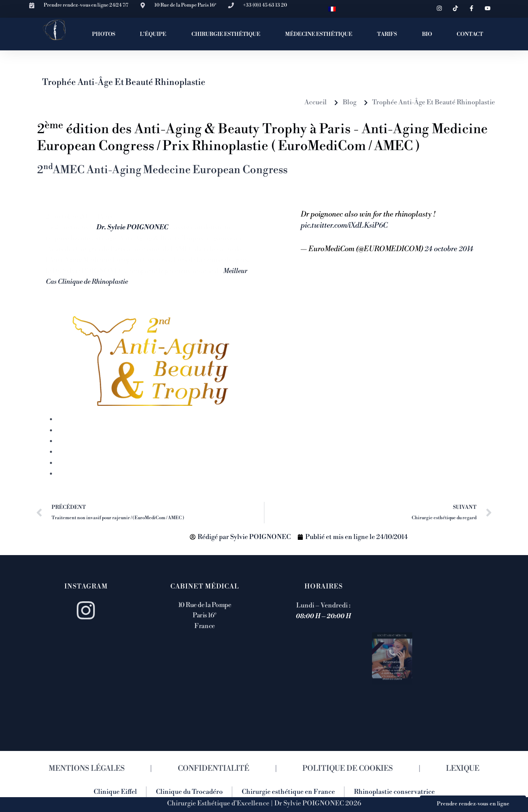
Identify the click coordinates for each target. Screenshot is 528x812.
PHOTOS (104, 34)
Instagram (86, 586)
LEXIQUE (463, 768)
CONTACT (470, 34)
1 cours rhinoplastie (88, 419)
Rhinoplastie (76, 431)
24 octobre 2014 (449, 249)
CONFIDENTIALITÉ (213, 768)
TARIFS (387, 34)
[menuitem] (332, 9)
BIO (427, 34)
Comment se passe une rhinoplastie (109, 441)
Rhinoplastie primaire (90, 452)
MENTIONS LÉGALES (87, 768)
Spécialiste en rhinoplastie (96, 463)
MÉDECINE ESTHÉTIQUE (319, 34)
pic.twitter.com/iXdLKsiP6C (344, 226)
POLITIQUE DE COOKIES (348, 768)
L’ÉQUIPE (153, 34)
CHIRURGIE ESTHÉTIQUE (226, 34)
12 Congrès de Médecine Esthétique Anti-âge (128, 474)
